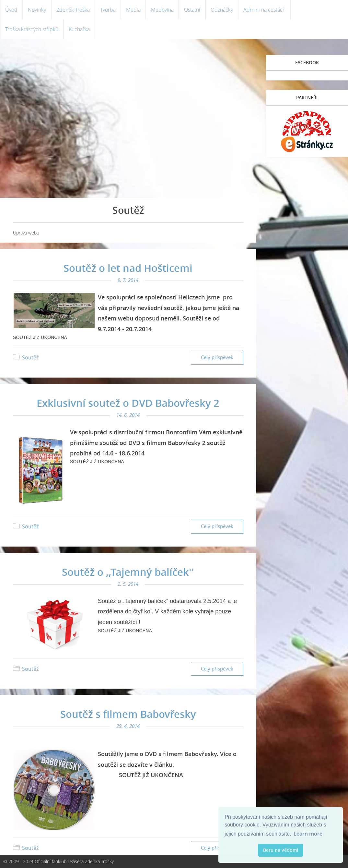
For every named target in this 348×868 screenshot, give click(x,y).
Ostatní (192, 10)
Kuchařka (79, 29)
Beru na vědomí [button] (281, 850)
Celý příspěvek (217, 357)
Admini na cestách (264, 10)
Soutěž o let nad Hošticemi (128, 268)
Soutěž (30, 357)
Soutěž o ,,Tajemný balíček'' (128, 572)
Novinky (37, 10)
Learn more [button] (308, 834)
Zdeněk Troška (73, 10)
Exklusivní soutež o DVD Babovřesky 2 (128, 403)
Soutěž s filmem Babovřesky (128, 714)
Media (133, 10)
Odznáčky (222, 10)
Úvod (11, 10)
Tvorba (108, 10)
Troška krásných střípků (32, 29)
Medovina (162, 10)
